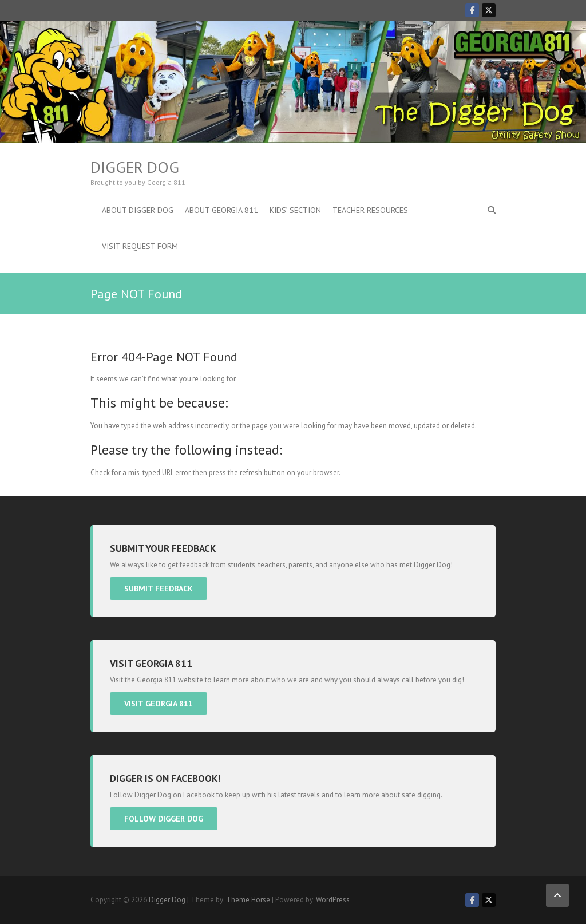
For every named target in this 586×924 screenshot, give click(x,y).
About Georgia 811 (221, 210)
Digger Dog (135, 167)
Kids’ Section (295, 210)
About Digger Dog (138, 210)
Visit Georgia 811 (159, 704)
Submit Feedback (159, 589)
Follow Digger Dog (164, 819)
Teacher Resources (370, 210)
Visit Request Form (140, 246)
